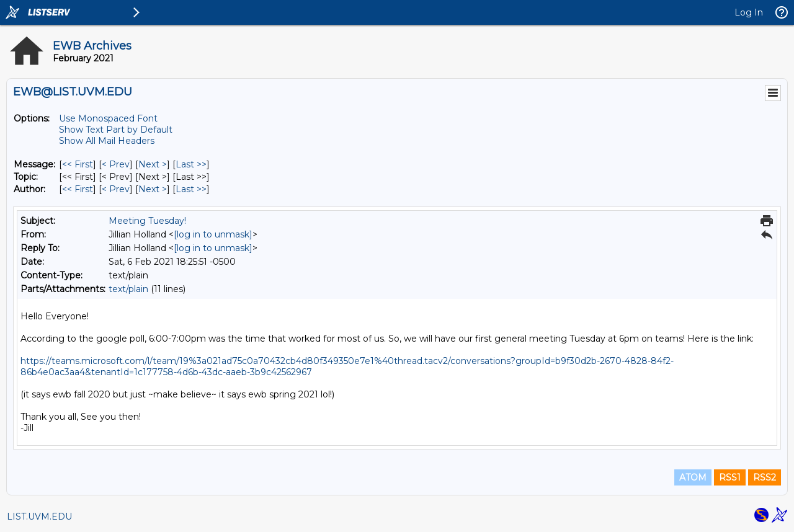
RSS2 (765, 477)
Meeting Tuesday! (147, 221)
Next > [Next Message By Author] (153, 189)
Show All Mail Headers (107, 141)
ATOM (693, 477)
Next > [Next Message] (153, 164)
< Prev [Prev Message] (116, 164)
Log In (749, 12)
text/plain (128, 289)
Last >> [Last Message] (191, 164)
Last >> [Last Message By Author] (191, 189)
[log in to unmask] (213, 234)
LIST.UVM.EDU (39, 516)
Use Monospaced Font (108, 118)
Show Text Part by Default (116, 130)
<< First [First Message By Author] (78, 189)
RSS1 (730, 477)
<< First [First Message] (78, 164)
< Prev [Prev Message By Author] (116, 189)
